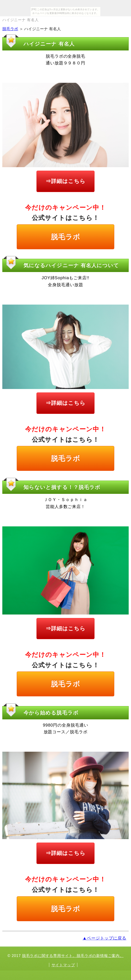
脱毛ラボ (10, 29)
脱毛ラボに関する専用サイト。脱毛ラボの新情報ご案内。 (73, 956)
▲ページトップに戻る (104, 938)
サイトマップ (63, 965)
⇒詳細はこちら (65, 181)
